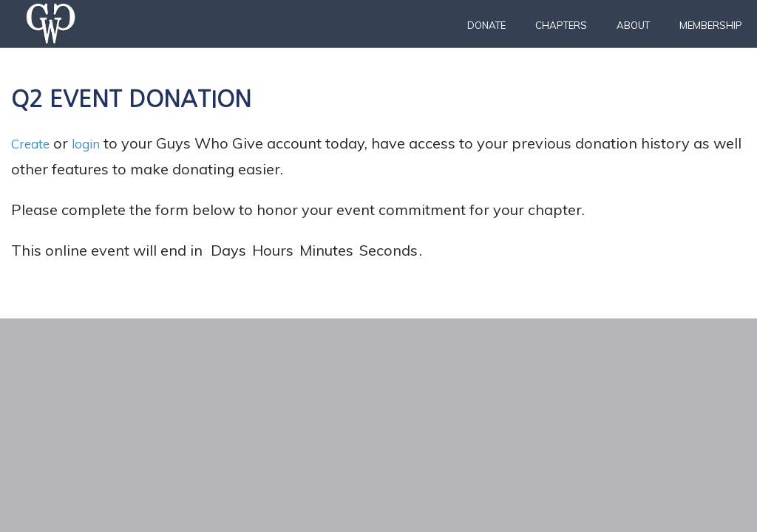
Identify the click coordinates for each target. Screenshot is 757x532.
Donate (486, 25)
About (633, 25)
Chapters (561, 25)
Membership (711, 25)
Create (34, 143)
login (96, 143)
